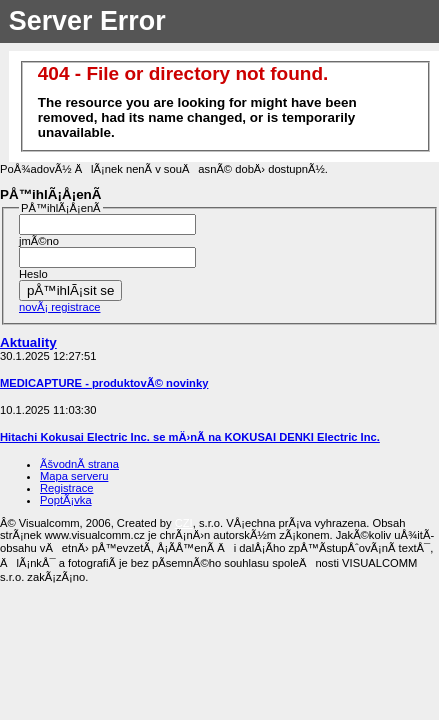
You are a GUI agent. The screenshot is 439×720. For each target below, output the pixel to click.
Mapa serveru (74, 476)
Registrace (66, 488)
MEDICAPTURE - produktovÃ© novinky (104, 383)
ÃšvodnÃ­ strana (79, 464)
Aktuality (28, 342)
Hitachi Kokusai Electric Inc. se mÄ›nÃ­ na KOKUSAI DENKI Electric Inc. (190, 437)
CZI (184, 523)
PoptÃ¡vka (66, 500)
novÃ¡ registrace (59, 307)
